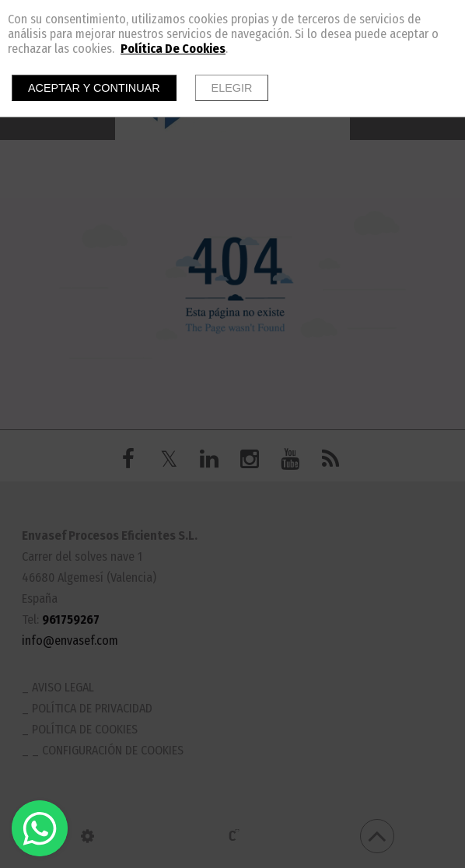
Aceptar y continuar (94, 88)
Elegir (232, 88)
